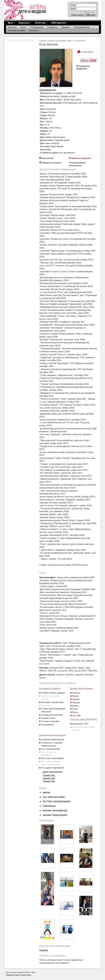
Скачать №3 (49, 781)
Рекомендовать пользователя (77, 164)
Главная (43, 41)
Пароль (73, 9)
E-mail (73, 5)
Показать (44, 950)
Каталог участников (57, 41)
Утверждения (37, 27)
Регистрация (90, 15)
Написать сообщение (80, 158)
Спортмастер (49, 806)
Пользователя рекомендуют (83, 67)
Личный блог (46, 158)
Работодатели (59, 23)
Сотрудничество (82, 27)
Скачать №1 (49, 775)
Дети (11, 23)
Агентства (41, 23)
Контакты (34, 31)
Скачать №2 (49, 778)
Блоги (23, 27)
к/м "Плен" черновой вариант (57, 801)
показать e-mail (68, 96)
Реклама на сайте (16, 31)
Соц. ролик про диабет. (54, 797)
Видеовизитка (48, 90)
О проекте (52, 27)
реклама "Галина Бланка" (55, 815)
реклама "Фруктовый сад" (55, 810)
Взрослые (25, 23)
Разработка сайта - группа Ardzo (18, 975)
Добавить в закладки (50, 163)
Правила (65, 27)
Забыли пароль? (77, 15)
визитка (46, 792)
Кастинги (12, 27)
